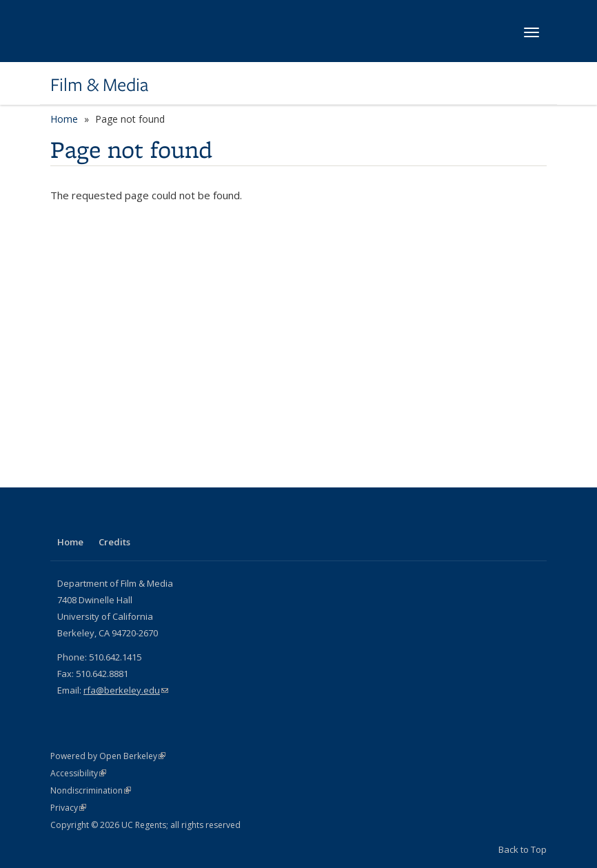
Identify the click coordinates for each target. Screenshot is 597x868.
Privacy (68, 808)
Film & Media (99, 85)
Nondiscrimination (91, 790)
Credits (114, 542)
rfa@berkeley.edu (126, 690)
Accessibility (78, 773)
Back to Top (523, 849)
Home (64, 119)
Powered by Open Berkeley (108, 756)
